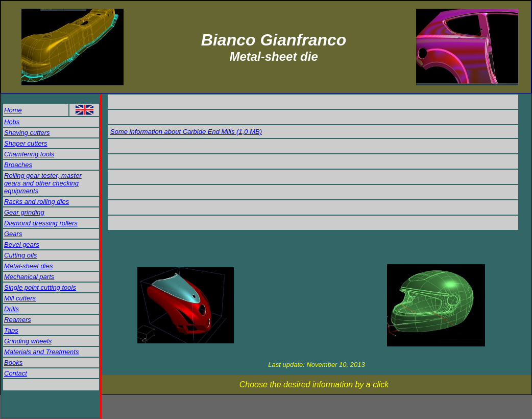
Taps (11, 330)
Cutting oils (20, 255)
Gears (13, 234)
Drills (11, 309)
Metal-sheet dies (28, 266)
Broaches (18, 165)
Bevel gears (22, 245)
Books (13, 363)
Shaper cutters (26, 143)
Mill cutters (20, 298)
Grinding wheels (28, 341)
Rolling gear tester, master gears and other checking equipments (43, 183)
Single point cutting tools (40, 287)
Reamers (18, 320)
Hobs (12, 122)
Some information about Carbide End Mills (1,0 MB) (186, 132)
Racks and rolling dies (37, 202)
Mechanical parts (29, 277)
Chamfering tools (29, 154)
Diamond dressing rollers (41, 223)
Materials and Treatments (41, 352)
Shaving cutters (27, 133)
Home (13, 110)
